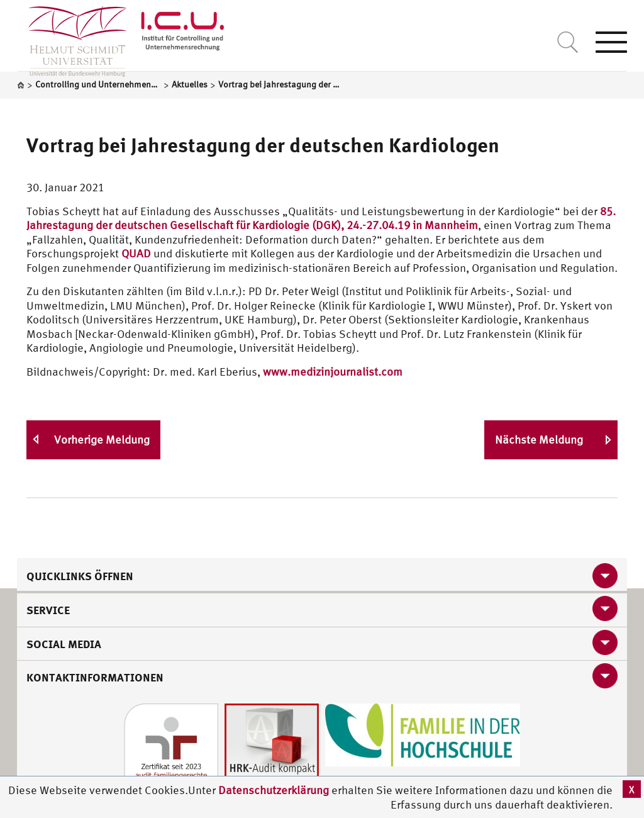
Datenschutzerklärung (274, 790)
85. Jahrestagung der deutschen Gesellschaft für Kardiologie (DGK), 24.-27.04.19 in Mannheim (321, 218)
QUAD (136, 253)
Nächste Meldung (539, 440)
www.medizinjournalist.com (333, 372)
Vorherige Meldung (102, 440)
